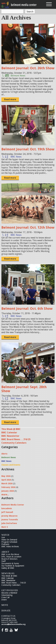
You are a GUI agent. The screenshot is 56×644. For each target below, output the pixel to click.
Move (5, 605)
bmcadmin (7, 508)
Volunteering (7, 595)
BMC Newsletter (10, 436)
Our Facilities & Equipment (13, 566)
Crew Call (5, 597)
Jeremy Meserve (9, 516)
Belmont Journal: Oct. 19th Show (28, 149)
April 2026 (6, 480)
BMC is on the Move (10, 554)
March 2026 (7, 483)
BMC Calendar (9, 433)
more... (5, 495)
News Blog (8, 573)
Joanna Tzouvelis (10, 520)
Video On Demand (9, 540)
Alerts (4, 454)
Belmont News (18, 76)
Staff (4, 561)
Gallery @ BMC (8, 568)
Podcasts (5, 544)
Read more (10, 99)
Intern (4, 600)
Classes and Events (11, 465)
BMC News (16, 157)
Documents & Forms (10, 563)
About (5, 552)
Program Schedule (9, 542)
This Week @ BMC (11, 429)
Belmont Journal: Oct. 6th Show (27, 309)
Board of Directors (9, 559)
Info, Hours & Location (11, 557)
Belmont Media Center (13, 505)
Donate (6, 611)
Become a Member (9, 593)
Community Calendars (14, 443)
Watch (5, 535)
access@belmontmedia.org (13, 624)
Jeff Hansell (7, 512)
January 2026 (8, 491)
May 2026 (6, 476)
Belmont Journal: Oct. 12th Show (28, 227)
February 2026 (8, 487)
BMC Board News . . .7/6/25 (16, 439)
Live (3, 537)
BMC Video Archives (10, 547)
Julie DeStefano (9, 523)
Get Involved (10, 590)
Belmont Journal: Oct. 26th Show (28, 68)
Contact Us (8, 616)
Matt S (5, 527)
